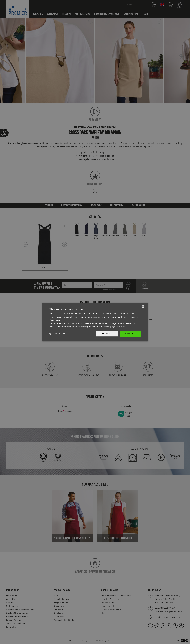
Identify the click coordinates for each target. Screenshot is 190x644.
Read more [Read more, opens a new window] (121, 326)
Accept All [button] (130, 334)
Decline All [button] (106, 334)
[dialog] (95, 322)
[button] (58, 334)
